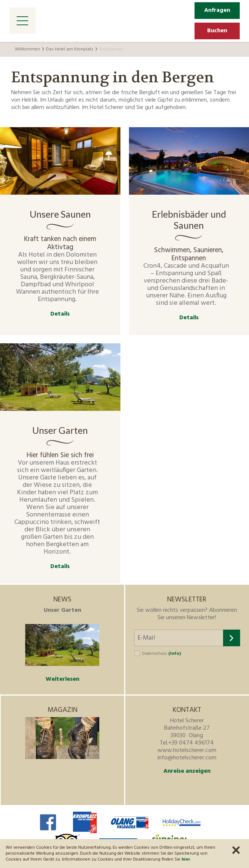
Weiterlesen (62, 679)
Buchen (217, 31)
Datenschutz (162, 654)
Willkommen (27, 49)
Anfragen (217, 10)
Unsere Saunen (60, 214)
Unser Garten (60, 430)
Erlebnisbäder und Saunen (189, 220)
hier (186, 859)
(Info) (175, 654)
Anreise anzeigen (187, 771)
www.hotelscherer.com (187, 750)
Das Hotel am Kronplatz (70, 49)
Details (60, 314)
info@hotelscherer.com (187, 758)
